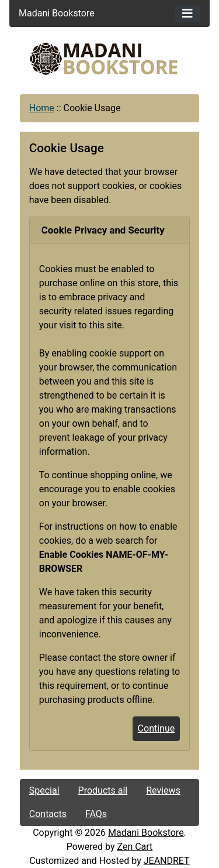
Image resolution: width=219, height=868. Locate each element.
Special (44, 790)
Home (42, 108)
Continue (157, 728)
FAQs (96, 814)
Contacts (48, 814)
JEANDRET (167, 861)
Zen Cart (135, 847)
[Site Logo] (110, 59)
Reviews (163, 790)
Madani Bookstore (146, 833)
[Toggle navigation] (187, 13)
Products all (103, 790)
